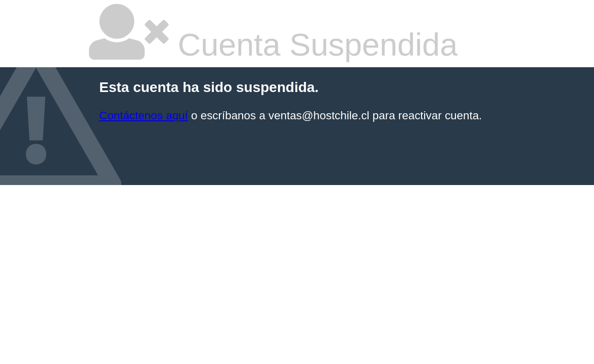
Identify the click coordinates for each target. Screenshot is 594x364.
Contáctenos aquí (144, 116)
